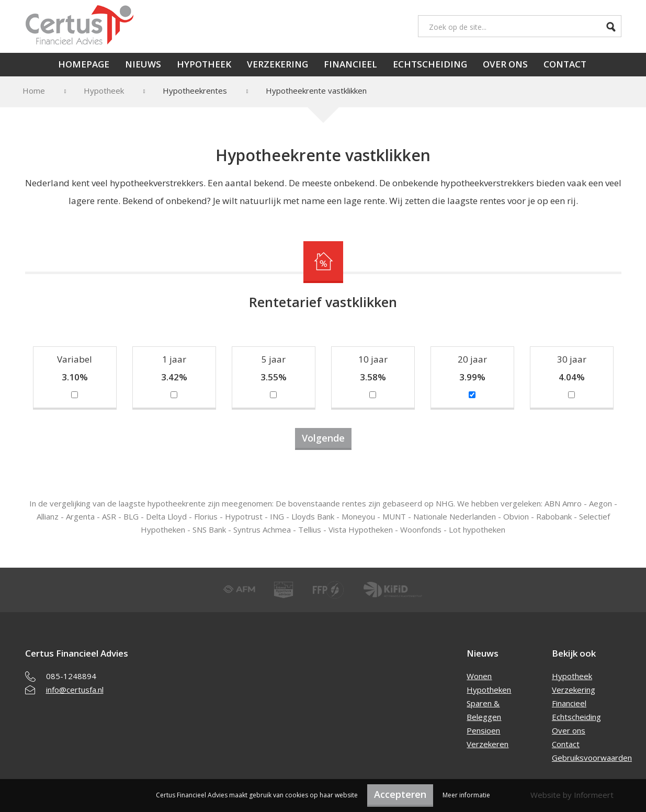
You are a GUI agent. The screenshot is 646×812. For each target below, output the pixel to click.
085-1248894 (71, 676)
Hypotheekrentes (195, 91)
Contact (565, 64)
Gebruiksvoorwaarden (592, 758)
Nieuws (143, 64)
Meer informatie (466, 795)
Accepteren (400, 794)
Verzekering (277, 64)
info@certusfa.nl (75, 690)
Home (34, 91)
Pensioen (483, 730)
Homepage (84, 64)
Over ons (505, 64)
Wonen (479, 676)
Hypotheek (204, 64)
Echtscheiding (430, 64)
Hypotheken (489, 690)
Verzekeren (488, 744)
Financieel (350, 64)
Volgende (323, 438)
